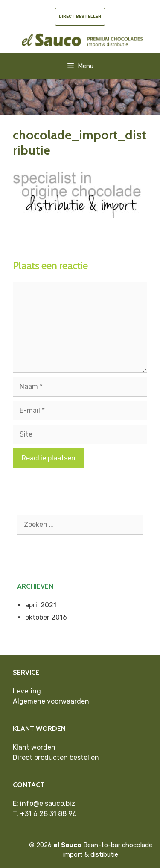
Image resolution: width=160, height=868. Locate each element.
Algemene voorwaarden (51, 701)
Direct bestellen (80, 17)
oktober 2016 (46, 617)
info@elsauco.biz (48, 803)
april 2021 (41, 605)
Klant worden (34, 747)
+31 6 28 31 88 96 (48, 814)
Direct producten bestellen (56, 757)
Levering (27, 691)
